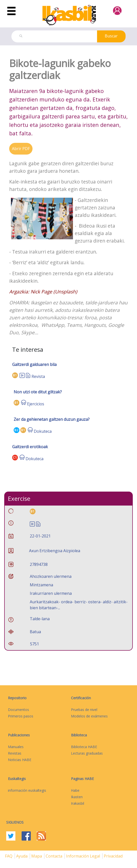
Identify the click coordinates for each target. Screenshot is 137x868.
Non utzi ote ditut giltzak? (38, 392)
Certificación (81, 698)
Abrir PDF (21, 149)
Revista (38, 376)
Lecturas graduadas (87, 753)
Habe (75, 790)
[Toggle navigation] (11, 11)
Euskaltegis (17, 779)
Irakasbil (78, 803)
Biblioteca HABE (84, 747)
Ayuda (22, 856)
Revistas (15, 753)
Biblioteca (79, 735)
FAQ (9, 856)
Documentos (18, 710)
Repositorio (17, 698)
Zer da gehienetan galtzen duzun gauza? (52, 419)
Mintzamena (41, 585)
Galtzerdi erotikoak (30, 447)
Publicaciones (19, 735)
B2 (17, 430)
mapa (37, 856)
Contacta (54, 856)
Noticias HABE (20, 760)
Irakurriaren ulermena (51, 593)
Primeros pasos (21, 716)
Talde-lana (40, 619)
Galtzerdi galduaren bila (34, 364)
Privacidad (113, 856)
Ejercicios (36, 404)
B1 (15, 375)
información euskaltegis (27, 790)
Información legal (84, 856)
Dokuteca (43, 431)
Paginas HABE (82, 779)
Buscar (111, 36)
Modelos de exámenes (89, 716)
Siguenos (15, 822)
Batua (35, 632)
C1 (15, 458)
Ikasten (77, 797)
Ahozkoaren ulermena (51, 576)
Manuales (16, 747)
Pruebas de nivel (84, 710)
